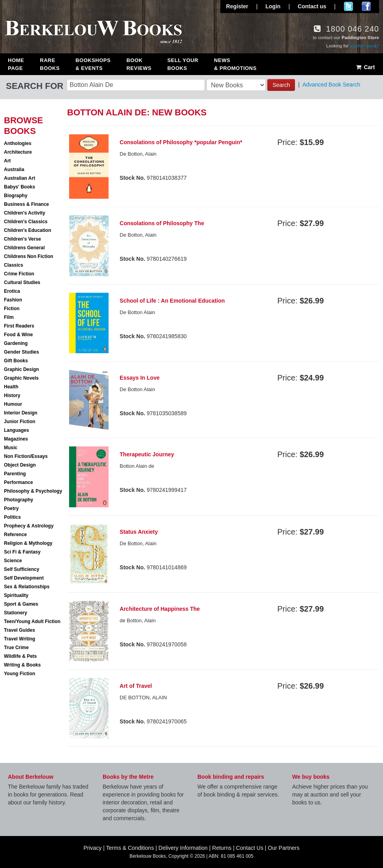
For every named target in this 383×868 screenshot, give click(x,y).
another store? (364, 46)
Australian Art (20, 178)
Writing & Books (22, 665)
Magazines (16, 439)
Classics (14, 265)
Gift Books (16, 361)
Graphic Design (22, 369)
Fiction (12, 309)
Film (9, 317)
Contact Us (250, 848)
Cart (365, 67)
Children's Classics (26, 222)
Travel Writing (20, 639)
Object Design (20, 465)
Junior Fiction (20, 422)
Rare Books (50, 64)
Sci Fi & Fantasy (22, 552)
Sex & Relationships (27, 587)
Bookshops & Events (93, 64)
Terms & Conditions (130, 848)
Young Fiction (20, 674)
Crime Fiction (19, 274)
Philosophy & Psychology (33, 491)
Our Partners (283, 848)
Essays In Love (140, 378)
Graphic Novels (21, 378)
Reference (15, 535)
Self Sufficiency (22, 569)
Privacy (92, 848)
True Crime (16, 648)
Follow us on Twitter (348, 6)
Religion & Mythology (28, 543)
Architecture (18, 152)
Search (281, 85)
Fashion (13, 300)
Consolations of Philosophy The (162, 223)
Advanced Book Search (331, 85)
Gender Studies (22, 352)
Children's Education (28, 230)
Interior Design (21, 413)
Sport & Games (21, 604)
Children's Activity (24, 213)
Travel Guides (20, 630)
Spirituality (16, 595)
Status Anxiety (139, 532)
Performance (18, 482)
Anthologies (18, 143)
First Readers (19, 326)
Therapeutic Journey (147, 454)
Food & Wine (18, 335)
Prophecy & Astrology (29, 526)
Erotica (12, 291)
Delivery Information (183, 848)
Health (11, 387)
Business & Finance (26, 204)
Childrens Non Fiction (29, 256)
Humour (13, 404)
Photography (19, 500)
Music (11, 448)
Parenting (15, 474)
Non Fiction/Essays (26, 456)
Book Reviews (139, 64)
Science (13, 561)
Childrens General (24, 248)
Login (273, 6)
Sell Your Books (183, 64)
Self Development (24, 578)
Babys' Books (20, 187)
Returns (222, 848)
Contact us (312, 6)
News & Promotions (235, 64)
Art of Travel (136, 686)
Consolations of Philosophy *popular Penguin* (181, 142)
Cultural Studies (22, 282)
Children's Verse (23, 239)
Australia (14, 169)
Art (7, 161)
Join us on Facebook (366, 6)
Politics (12, 517)
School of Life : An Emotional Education (172, 301)
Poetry (11, 508)
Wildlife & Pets (20, 656)
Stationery (16, 613)
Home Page (16, 64)
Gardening (16, 343)
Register (237, 6)
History (12, 395)
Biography (16, 196)
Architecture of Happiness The (160, 609)
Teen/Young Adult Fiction (32, 621)
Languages (16, 430)
